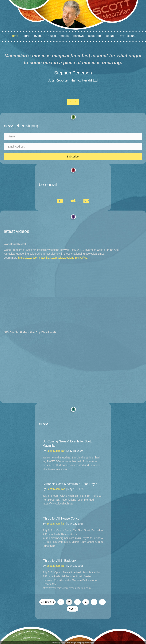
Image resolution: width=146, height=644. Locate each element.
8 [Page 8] (102, 602)
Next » (72, 609)
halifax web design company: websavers (78, 643)
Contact (110, 36)
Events (39, 36)
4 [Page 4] (86, 602)
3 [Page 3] (77, 602)
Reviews (79, 36)
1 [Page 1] (61, 602)
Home (14, 36)
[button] (73, 157)
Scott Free (94, 36)
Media (65, 36)
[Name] (73, 136)
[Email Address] (73, 147)
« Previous (48, 602)
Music (52, 36)
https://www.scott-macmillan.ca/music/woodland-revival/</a (53, 258)
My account (128, 36)
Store (26, 36)
